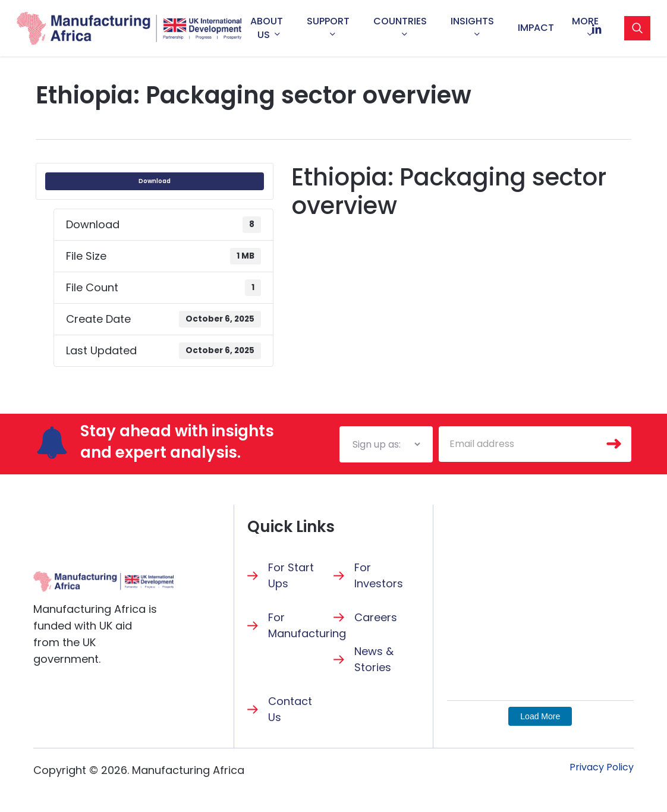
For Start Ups (291, 575)
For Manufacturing (307, 625)
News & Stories (374, 659)
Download (155, 181)
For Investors (379, 575)
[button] (602, 767)
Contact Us (290, 709)
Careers (376, 617)
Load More (540, 716)
